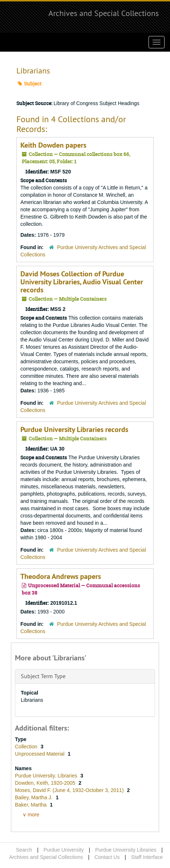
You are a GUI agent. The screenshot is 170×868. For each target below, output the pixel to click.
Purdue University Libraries (126, 850)
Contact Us (107, 857)
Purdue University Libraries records (74, 429)
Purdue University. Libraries (47, 776)
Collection (27, 747)
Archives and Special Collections (104, 13)
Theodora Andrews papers (61, 576)
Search (24, 850)
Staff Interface (147, 857)
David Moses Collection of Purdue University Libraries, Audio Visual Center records (82, 282)
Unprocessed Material (40, 754)
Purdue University (64, 850)
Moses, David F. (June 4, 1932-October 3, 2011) (70, 790)
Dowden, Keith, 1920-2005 (46, 783)
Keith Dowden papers (53, 145)
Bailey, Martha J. (34, 797)
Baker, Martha (31, 805)
